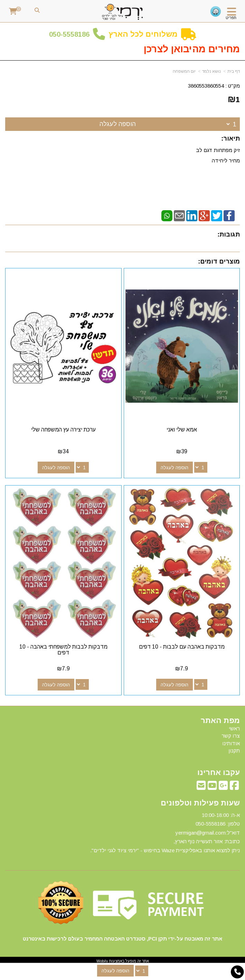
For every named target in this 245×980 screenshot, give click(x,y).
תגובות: (229, 234)
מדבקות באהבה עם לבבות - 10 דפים (182, 647)
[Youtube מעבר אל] (212, 787)
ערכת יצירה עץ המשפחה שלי (63, 430)
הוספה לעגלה (118, 124)
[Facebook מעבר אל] (234, 787)
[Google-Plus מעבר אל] (223, 787)
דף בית (234, 71)
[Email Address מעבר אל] (201, 787)
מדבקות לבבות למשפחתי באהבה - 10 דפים (63, 650)
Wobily (102, 961)
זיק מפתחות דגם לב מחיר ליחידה (217, 155)
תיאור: (230, 139)
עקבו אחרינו (219, 773)
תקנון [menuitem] (234, 751)
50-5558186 (71, 34)
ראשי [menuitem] (234, 728)
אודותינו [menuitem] (231, 743)
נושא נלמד (211, 71)
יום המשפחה (184, 71)
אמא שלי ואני (182, 430)
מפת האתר (220, 721)
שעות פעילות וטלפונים (200, 803)
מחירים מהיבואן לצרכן (192, 49)
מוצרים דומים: (219, 261)
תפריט (231, 18)
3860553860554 (206, 86)
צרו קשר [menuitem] (231, 736)
